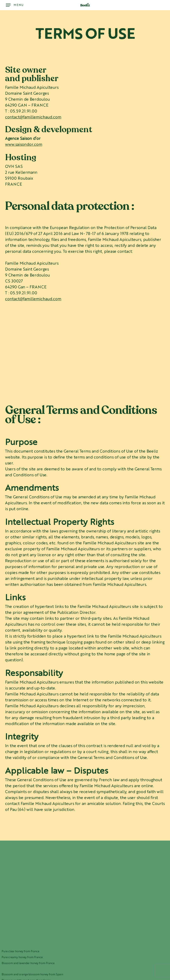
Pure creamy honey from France (22, 957)
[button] (15, 5)
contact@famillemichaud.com (33, 117)
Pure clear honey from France (20, 952)
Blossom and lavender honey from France (28, 963)
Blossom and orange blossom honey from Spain (32, 975)
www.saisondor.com (24, 145)
